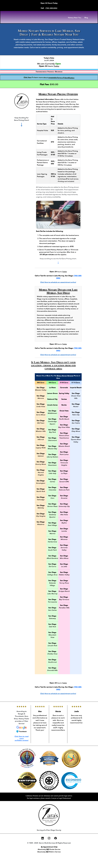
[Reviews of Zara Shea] (40, 718)
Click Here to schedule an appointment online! (58, 282)
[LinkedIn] (43, 838)
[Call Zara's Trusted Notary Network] (22, 101)
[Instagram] (49, 838)
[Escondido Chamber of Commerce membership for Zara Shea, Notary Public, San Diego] (71, 781)
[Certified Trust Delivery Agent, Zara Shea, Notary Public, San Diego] (71, 758)
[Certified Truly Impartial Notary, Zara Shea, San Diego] (49, 758)
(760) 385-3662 (51, 8)
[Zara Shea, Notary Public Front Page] (28, 18)
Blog (86, 18)
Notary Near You (75, 18)
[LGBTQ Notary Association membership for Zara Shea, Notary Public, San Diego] (27, 758)
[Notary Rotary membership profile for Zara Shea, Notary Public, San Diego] (49, 781)
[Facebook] (56, 838)
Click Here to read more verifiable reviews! (22, 738)
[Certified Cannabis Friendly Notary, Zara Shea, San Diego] (27, 781)
